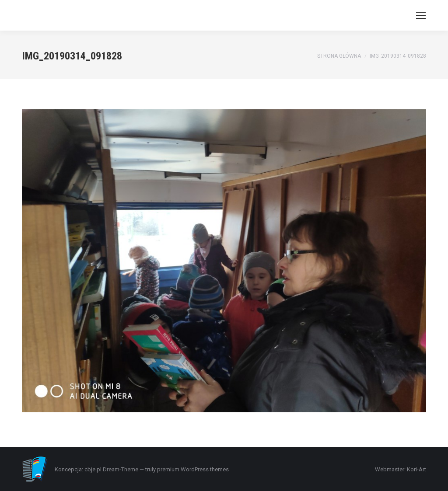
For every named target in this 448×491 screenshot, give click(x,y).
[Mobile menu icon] (421, 15)
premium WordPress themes (193, 469)
